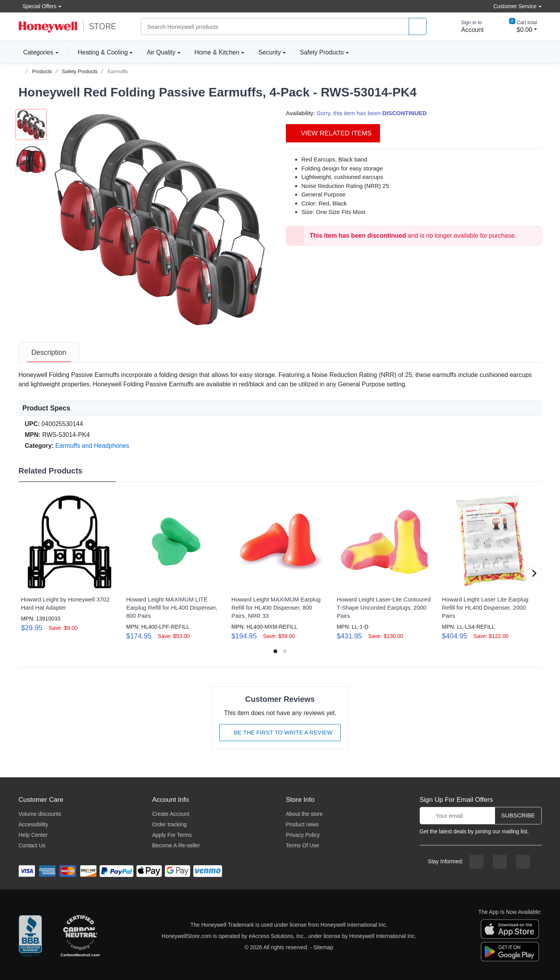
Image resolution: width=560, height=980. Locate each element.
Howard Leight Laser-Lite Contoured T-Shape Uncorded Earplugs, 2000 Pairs (384, 607)
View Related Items (333, 133)
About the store (304, 814)
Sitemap (323, 947)
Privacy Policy (303, 835)
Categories (36, 52)
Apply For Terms (172, 835)
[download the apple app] (510, 929)
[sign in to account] (467, 26)
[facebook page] (476, 862)
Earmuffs (118, 71)
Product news (302, 824)
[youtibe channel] (523, 862)
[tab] (49, 352)
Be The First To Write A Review (280, 732)
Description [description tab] (49, 352)
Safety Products (322, 52)
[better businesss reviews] (30, 936)
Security (269, 52)
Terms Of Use (303, 845)
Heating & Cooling (103, 52)
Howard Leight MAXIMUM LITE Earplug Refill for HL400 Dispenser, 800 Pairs (171, 607)
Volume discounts (40, 814)
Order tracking (169, 824)
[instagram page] (500, 862)
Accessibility (33, 824)
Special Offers (38, 6)
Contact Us (32, 845)
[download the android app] (510, 951)
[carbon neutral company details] (80, 936)
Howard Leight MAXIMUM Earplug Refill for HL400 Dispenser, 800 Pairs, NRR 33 (276, 607)
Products (42, 71)
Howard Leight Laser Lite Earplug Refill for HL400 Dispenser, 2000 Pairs (485, 607)
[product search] (418, 27)
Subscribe (518, 815)
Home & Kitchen (217, 52)
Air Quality (161, 52)
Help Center (33, 835)
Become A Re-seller (176, 845)
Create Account (171, 814)
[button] (161, 219)
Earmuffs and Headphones (92, 446)
